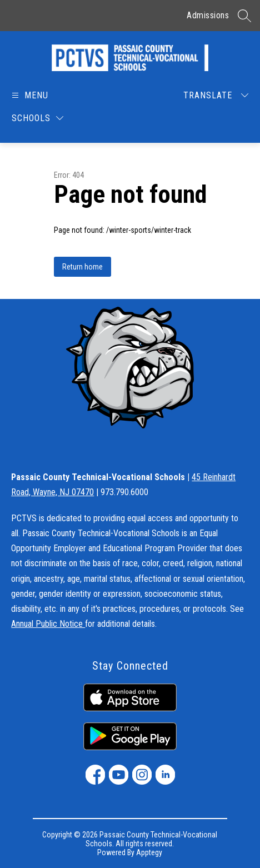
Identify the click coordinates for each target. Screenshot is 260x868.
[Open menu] (29, 95)
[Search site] (244, 16)
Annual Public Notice (48, 624)
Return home (82, 267)
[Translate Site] (216, 95)
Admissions (208, 15)
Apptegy (149, 852)
